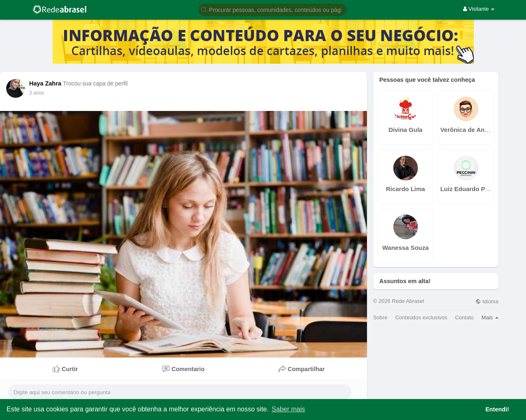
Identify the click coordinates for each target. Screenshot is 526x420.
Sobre (380, 317)
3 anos (37, 93)
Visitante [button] (479, 9)
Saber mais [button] (288, 409)
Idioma (487, 301)
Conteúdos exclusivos (421, 317)
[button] (272, 9)
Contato (464, 317)
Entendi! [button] (497, 409)
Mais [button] (490, 317)
